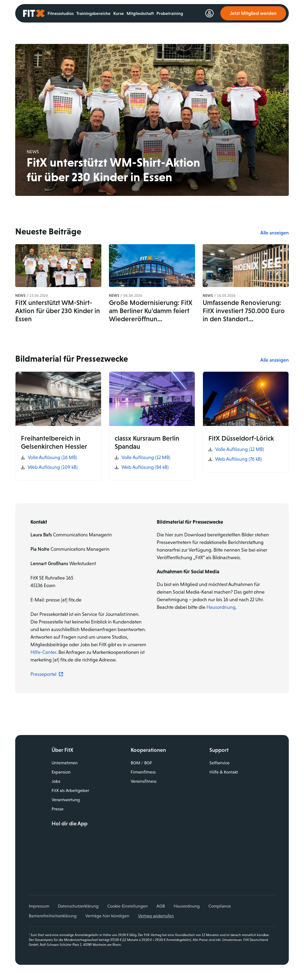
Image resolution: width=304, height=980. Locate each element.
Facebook (56, 869)
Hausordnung (221, 607)
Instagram (68, 869)
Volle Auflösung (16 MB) (52, 457)
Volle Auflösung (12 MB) (146, 457)
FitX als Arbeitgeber (70, 790)
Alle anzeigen (275, 233)
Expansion (61, 772)
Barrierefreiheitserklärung (53, 916)
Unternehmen (65, 763)
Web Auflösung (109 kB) (53, 467)
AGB (161, 906)
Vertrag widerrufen (156, 916)
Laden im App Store (91, 838)
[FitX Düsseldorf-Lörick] (246, 422)
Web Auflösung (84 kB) (145, 467)
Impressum (39, 906)
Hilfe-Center (43, 652)
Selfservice (220, 763)
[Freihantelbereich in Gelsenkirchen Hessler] (58, 426)
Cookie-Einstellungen (128, 906)
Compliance (220, 906)
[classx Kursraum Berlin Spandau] (152, 426)
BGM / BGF (141, 763)
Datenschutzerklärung (78, 906)
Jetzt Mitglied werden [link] (253, 13)
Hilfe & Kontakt (224, 772)
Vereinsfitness (144, 781)
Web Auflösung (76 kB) (239, 459)
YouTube (79, 869)
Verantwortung (66, 800)
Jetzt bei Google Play (91, 851)
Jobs (56, 781)
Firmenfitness (143, 772)
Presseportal (43, 674)
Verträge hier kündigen (107, 916)
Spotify (103, 869)
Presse (58, 809)
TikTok (91, 869)
